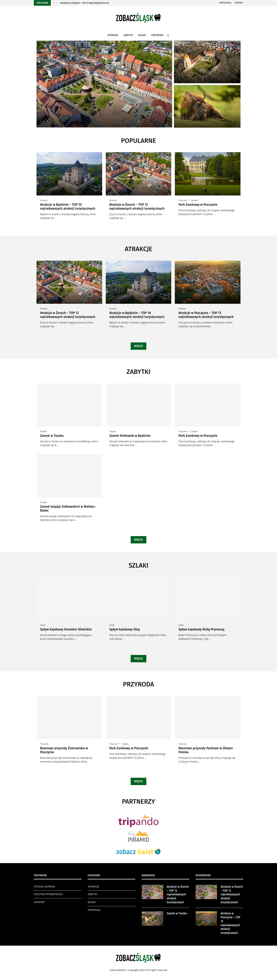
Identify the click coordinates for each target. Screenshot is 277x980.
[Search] (168, 35)
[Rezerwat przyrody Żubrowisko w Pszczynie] (207, 106)
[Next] (57, 3)
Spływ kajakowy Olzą (125, 629)
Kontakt (239, 3)
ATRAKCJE (113, 35)
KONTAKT (39, 902)
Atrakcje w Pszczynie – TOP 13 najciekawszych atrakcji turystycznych (206, 315)
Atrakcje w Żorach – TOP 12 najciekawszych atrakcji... (88, 3)
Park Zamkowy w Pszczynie (198, 205)
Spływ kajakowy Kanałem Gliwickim (66, 629)
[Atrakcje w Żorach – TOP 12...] (104, 84)
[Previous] (54, 3)
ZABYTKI (128, 35)
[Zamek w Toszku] (207, 62)
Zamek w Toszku (52, 436)
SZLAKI (142, 35)
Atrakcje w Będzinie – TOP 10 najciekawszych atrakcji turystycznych (68, 207)
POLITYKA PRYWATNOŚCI (48, 894)
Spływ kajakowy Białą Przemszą (201, 629)
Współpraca (225, 3)
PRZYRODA (157, 35)
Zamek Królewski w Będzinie (130, 436)
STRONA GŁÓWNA (44, 886)
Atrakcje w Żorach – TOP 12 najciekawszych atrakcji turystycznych (137, 207)
